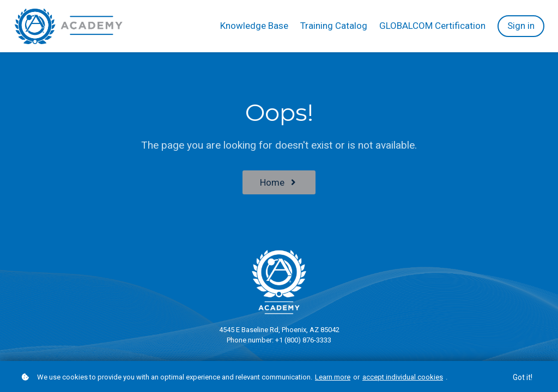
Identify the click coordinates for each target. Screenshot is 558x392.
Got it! (523, 377)
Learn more (333, 377)
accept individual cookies (403, 377)
